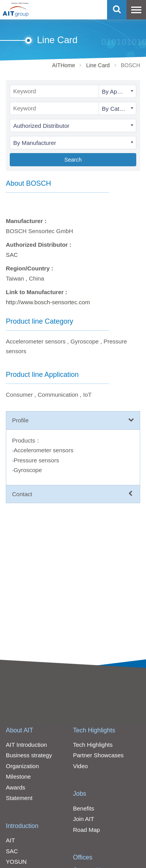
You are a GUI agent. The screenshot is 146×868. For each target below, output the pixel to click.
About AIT (19, 730)
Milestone (18, 776)
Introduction (22, 826)
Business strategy (29, 755)
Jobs (80, 794)
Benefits (84, 808)
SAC (12, 255)
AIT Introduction (26, 745)
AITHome (64, 65)
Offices (83, 857)
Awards (16, 787)
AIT (10, 840)
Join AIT (84, 819)
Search (73, 160)
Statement (19, 798)
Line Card (98, 65)
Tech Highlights (94, 730)
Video (81, 766)
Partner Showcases (99, 755)
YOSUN (16, 862)
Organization (22, 766)
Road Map (87, 830)
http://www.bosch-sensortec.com (48, 302)
